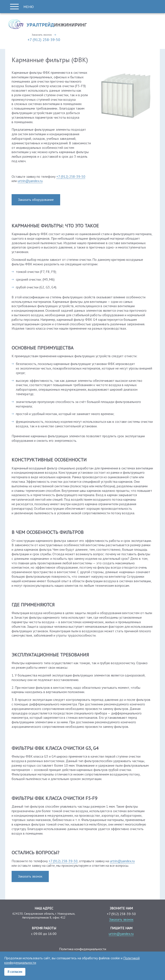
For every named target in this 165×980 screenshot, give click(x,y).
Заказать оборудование (36, 200)
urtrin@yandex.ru (30, 181)
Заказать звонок (42, 35)
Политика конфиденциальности (83, 949)
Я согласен (15, 972)
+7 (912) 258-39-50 (44, 40)
